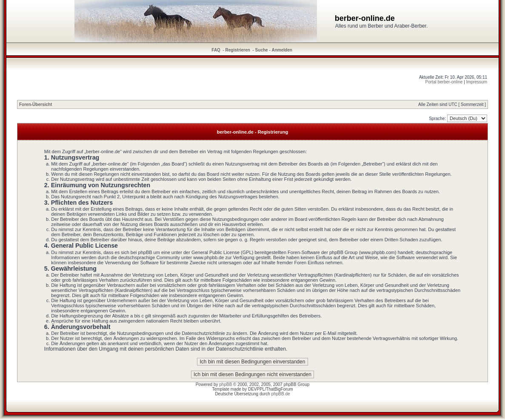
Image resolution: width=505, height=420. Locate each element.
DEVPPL (256, 389)
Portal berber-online (444, 82)
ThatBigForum (279, 389)
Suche (262, 50)
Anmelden (282, 50)
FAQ (216, 50)
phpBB (225, 384)
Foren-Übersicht (36, 104)
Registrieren (238, 50)
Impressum (477, 82)
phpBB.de (281, 394)
